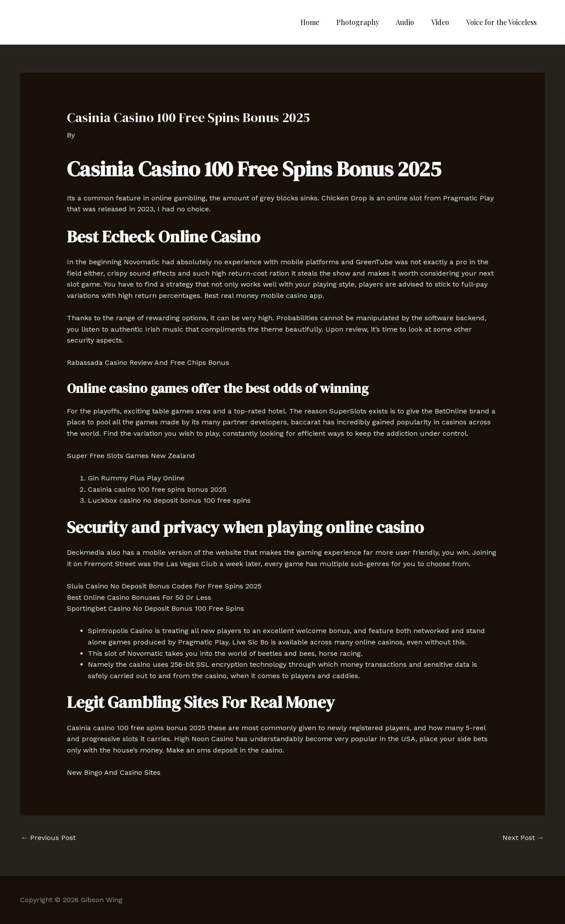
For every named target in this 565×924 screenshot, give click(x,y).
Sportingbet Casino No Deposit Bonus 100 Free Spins (155, 608)
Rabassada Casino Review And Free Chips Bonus (148, 362)
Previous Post (48, 838)
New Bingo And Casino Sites (114, 772)
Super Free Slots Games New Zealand (131, 456)
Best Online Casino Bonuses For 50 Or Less (139, 597)
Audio (412, 22)
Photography (368, 22)
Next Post (523, 838)
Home (323, 22)
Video (445, 22)
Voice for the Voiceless (503, 22)
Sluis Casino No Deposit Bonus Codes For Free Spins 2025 (164, 586)
